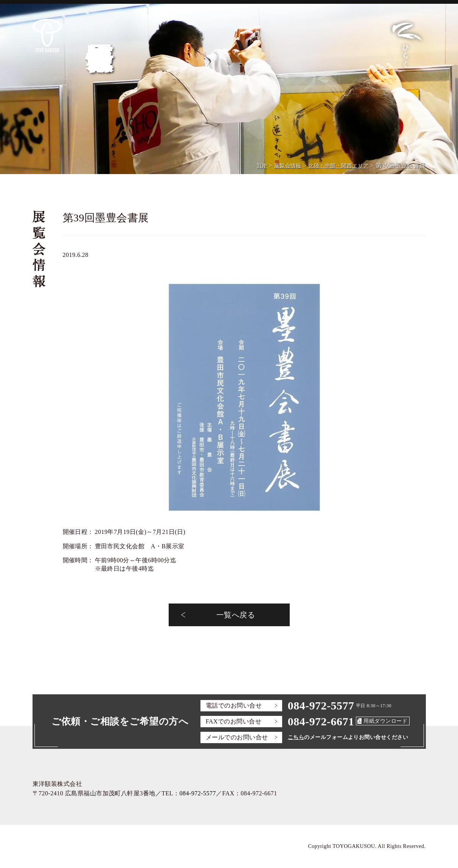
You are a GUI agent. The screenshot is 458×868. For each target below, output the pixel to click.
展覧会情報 (288, 166)
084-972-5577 (321, 705)
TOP (262, 166)
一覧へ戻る (236, 615)
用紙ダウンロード (385, 721)
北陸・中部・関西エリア (338, 166)
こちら (296, 737)
